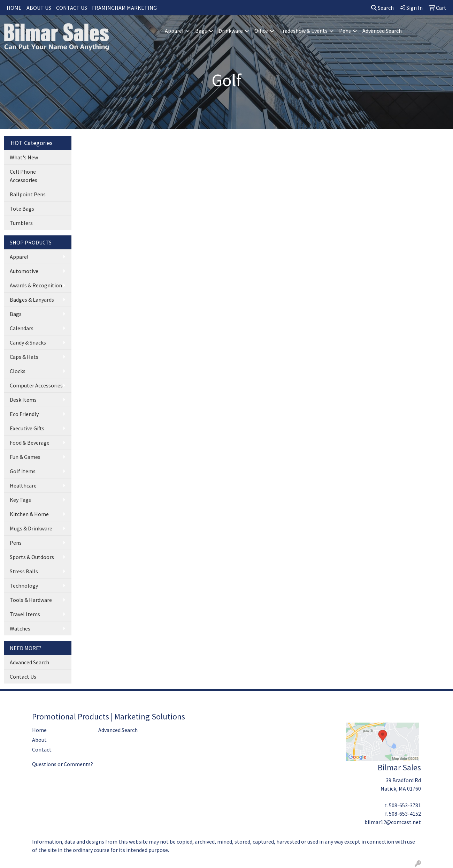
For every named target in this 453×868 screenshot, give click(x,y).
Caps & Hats (24, 357)
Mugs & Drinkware (31, 528)
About (39, 740)
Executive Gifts (27, 428)
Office (261, 31)
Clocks (18, 371)
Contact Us (23, 677)
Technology (24, 586)
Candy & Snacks (28, 342)
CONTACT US (72, 8)
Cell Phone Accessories (24, 176)
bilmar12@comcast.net (393, 822)
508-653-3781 (405, 805)
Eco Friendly (24, 414)
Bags (201, 31)
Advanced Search (382, 31)
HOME (14, 8)
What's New (24, 157)
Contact (42, 749)
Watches (20, 628)
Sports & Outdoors (32, 557)
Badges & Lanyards (32, 300)
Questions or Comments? (63, 764)
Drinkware (231, 31)
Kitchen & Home (29, 514)
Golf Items (23, 471)
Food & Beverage (30, 443)
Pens (345, 31)
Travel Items (25, 614)
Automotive (24, 271)
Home (39, 730)
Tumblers (21, 223)
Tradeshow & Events (304, 31)
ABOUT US (39, 8)
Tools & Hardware (31, 600)
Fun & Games (25, 457)
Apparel (174, 31)
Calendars (22, 328)
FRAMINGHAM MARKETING (124, 8)
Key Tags (20, 500)
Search (382, 8)
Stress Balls (24, 571)
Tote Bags (22, 209)
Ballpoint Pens (28, 194)
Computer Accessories (36, 385)
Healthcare (23, 485)
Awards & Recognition (36, 285)
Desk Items (23, 400)
